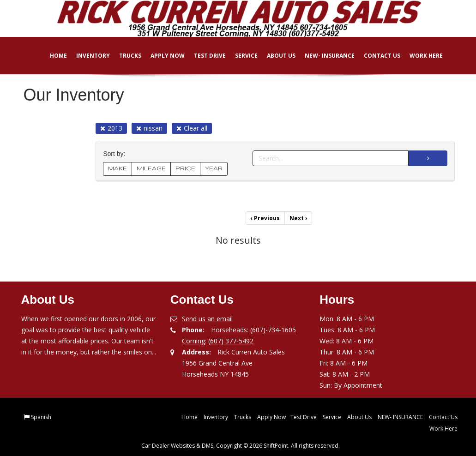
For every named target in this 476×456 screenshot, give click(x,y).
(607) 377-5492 (231, 341)
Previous (265, 218)
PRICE (185, 169)
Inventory (87, 56)
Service (240, 56)
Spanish (41, 417)
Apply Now (162, 56)
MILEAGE (151, 169)
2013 (111, 128)
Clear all (192, 128)
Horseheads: (230, 330)
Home (52, 56)
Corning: (194, 341)
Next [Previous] (298, 218)
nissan (149, 128)
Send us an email (207, 319)
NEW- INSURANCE (324, 56)
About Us (275, 56)
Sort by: (116, 154)
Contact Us (376, 56)
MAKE (117, 169)
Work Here (420, 56)
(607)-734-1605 (273, 330)
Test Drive (204, 56)
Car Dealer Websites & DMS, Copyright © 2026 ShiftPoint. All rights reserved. (241, 446)
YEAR (214, 169)
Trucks (124, 56)
